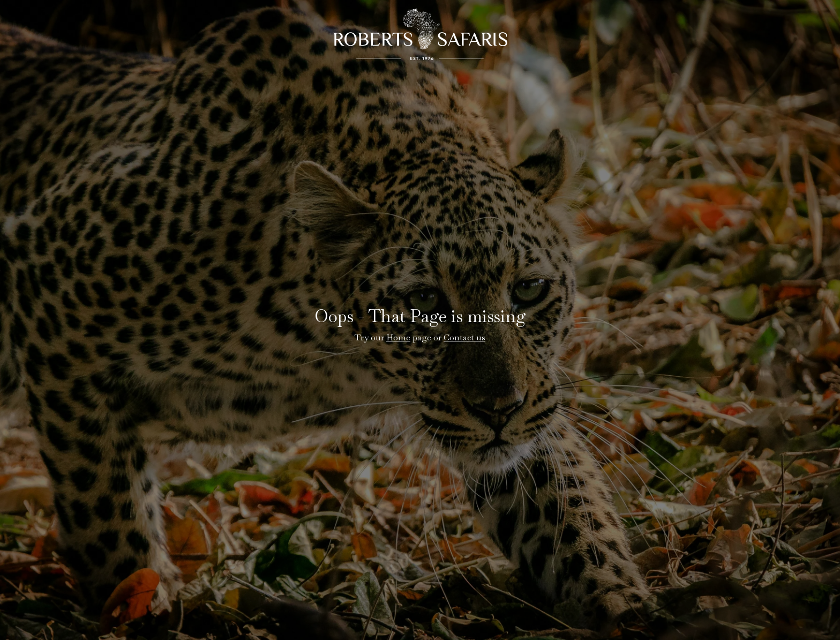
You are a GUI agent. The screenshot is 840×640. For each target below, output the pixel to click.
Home (398, 337)
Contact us (464, 337)
